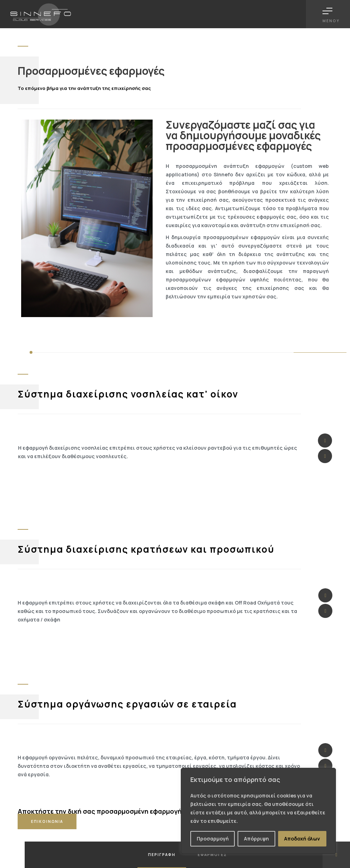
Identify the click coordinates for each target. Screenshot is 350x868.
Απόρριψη (256, 839)
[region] (258, 811)
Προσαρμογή (213, 839)
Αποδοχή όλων (302, 839)
